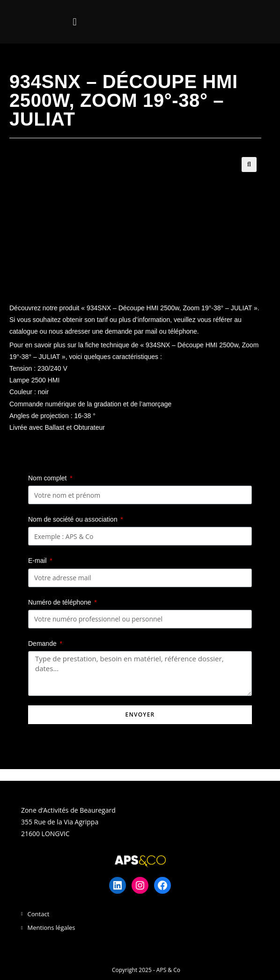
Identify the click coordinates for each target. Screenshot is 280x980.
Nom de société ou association (74, 519)
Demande (43, 643)
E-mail (38, 561)
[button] (75, 22)
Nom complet (48, 478)
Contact (39, 914)
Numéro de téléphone (61, 602)
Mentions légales (52, 928)
